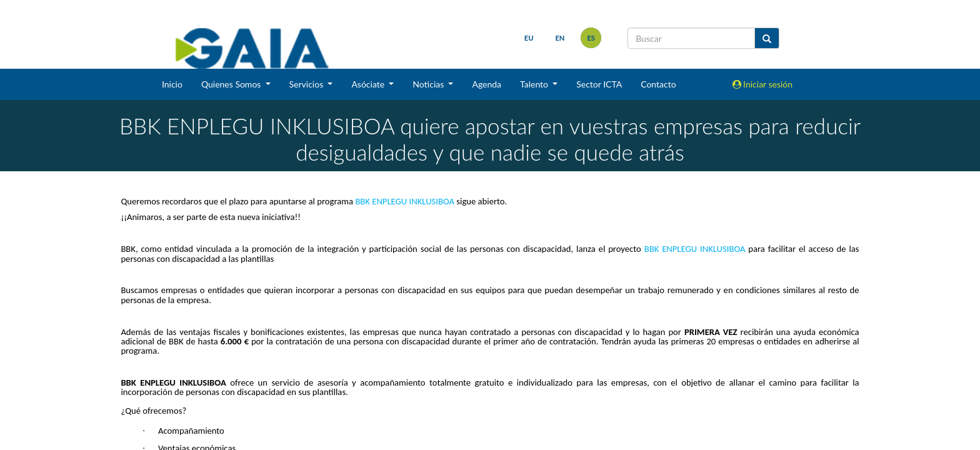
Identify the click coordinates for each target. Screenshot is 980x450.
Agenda (487, 84)
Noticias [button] (429, 84)
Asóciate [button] (369, 84)
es (588, 38)
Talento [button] (535, 84)
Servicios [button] (307, 84)
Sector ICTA (599, 84)
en (557, 38)
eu (526, 38)
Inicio (172, 84)
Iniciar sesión (763, 84)
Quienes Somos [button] (232, 84)
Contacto (658, 84)
